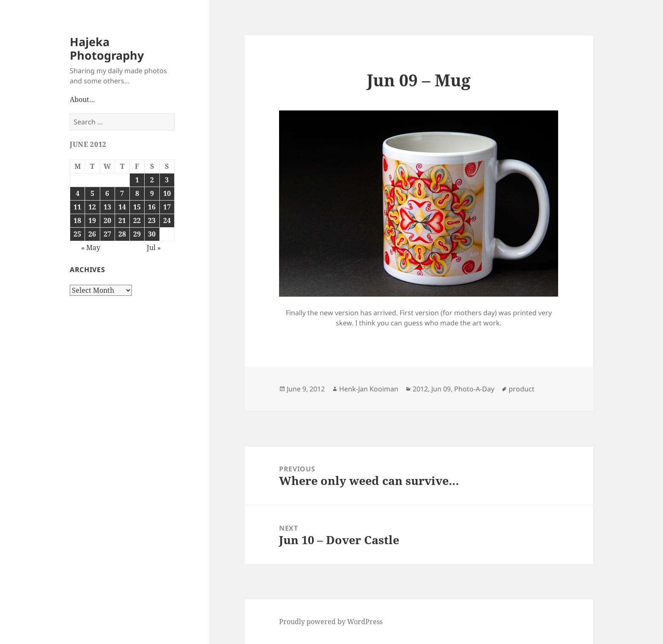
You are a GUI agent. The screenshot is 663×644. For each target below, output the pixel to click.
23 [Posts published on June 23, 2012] (152, 220)
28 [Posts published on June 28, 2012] (122, 234)
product (522, 389)
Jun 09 (441, 389)
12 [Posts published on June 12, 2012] (92, 207)
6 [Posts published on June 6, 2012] (107, 193)
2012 (420, 389)
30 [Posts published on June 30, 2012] (152, 234)
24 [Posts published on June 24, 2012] (167, 220)
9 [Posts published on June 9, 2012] (152, 193)
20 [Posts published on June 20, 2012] (107, 220)
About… (82, 99)
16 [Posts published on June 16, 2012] (152, 207)
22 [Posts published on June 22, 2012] (137, 220)
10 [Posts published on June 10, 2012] (167, 193)
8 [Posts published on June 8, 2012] (137, 193)
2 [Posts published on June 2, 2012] (152, 180)
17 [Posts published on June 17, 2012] (167, 207)
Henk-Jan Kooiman (369, 389)
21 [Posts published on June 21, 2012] (122, 220)
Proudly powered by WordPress (331, 622)
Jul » (154, 248)
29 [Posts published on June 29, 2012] (137, 234)
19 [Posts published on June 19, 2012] (92, 220)
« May (91, 248)
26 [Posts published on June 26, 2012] (92, 234)
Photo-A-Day (474, 389)
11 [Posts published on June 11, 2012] (77, 207)
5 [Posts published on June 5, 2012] (92, 193)
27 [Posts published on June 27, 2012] (107, 234)
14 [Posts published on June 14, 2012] (122, 207)
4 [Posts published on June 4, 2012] (78, 193)
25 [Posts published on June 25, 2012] (77, 234)
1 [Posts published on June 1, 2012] (137, 180)
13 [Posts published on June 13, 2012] (107, 207)
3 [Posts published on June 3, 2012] (167, 180)
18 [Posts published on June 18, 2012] (77, 220)
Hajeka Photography (107, 48)
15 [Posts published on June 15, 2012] (137, 207)
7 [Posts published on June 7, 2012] (122, 193)
